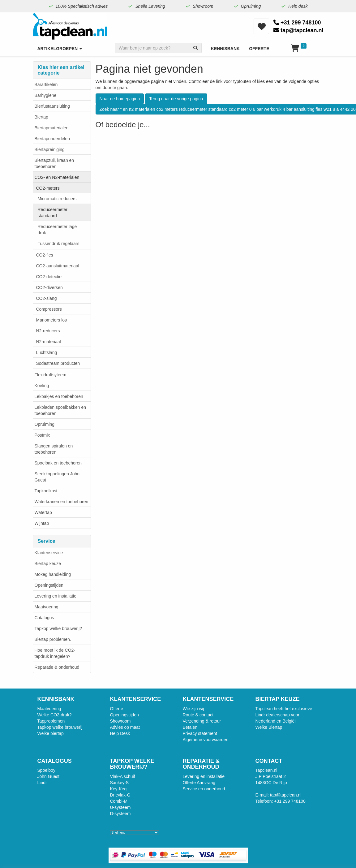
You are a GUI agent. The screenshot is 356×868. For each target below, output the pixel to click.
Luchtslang (47, 352)
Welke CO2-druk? (55, 715)
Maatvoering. (47, 607)
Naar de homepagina (120, 99)
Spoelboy (46, 770)
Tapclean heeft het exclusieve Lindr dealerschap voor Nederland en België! (284, 715)
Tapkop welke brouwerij (60, 727)
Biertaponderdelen (52, 139)
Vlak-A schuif (123, 776)
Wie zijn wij (193, 709)
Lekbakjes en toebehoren (59, 396)
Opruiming (45, 424)
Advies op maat (125, 727)
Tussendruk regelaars (59, 244)
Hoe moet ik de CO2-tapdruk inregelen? (55, 653)
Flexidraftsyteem (51, 375)
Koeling (42, 386)
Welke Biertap (269, 727)
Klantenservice (49, 553)
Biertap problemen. (53, 639)
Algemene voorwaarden (206, 740)
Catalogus (44, 618)
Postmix (42, 435)
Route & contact (198, 715)
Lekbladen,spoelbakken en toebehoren (60, 410)
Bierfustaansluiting (52, 106)
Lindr (42, 783)
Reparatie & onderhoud (57, 667)
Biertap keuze (48, 564)
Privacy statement (200, 733)
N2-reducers (48, 331)
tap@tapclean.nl (298, 30)
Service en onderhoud (204, 789)
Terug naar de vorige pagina (176, 99)
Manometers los (52, 320)
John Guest (49, 776)
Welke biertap (51, 733)
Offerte (117, 709)
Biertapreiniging (50, 149)
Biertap (41, 117)
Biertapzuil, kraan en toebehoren (54, 163)
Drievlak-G (120, 795)
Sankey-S (120, 783)
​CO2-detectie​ (49, 277)
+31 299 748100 (297, 23)
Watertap (43, 512)
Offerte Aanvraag (199, 783)
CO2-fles (45, 255)
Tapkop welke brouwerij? (58, 628)
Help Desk (120, 733)
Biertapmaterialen (52, 128)
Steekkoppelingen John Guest (57, 477)
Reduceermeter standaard (53, 213)
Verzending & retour (202, 721)
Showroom (120, 721)
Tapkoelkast (46, 491)
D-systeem (120, 814)
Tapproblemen (51, 721)
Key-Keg (118, 789)
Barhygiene (46, 95)
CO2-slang (47, 298)
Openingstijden (49, 585)
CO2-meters (48, 188)
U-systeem (120, 807)
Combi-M (119, 801)
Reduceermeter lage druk (57, 230)
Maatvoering (49, 709)
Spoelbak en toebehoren (58, 463)
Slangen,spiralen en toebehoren (54, 449)
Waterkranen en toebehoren (62, 502)
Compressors (49, 309)
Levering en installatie (56, 596)
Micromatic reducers (57, 199)
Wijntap (42, 523)
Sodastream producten (58, 363)
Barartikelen (46, 84)
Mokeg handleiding (53, 574)
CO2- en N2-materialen (57, 177)
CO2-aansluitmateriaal (58, 266)
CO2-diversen (49, 287)
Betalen (190, 727)
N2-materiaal (49, 342)
